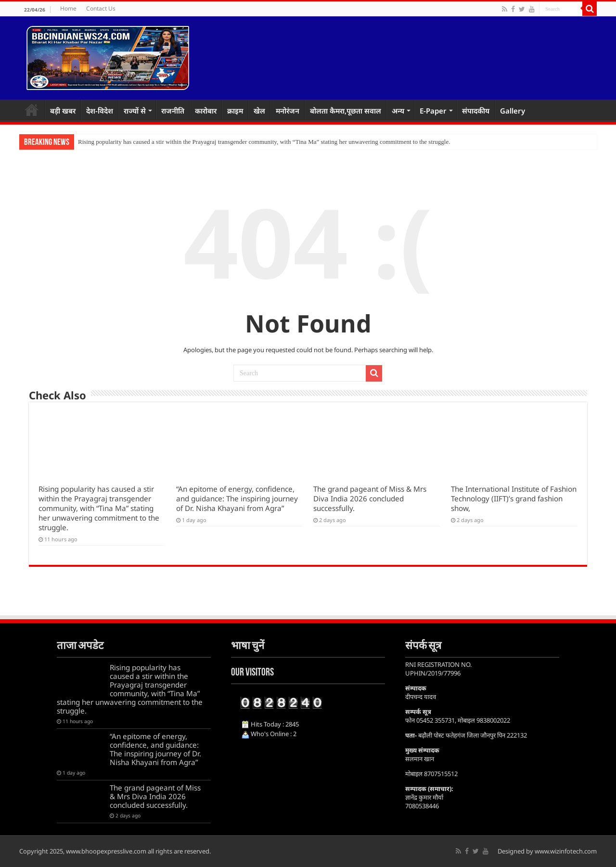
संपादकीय (476, 111)
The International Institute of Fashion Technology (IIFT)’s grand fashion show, (514, 498)
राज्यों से (135, 111)
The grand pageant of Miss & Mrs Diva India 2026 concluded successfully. (370, 498)
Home (68, 8)
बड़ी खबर (63, 111)
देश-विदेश (100, 111)
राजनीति (173, 111)
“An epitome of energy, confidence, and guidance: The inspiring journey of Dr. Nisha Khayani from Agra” (237, 498)
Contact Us (101, 8)
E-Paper (433, 111)
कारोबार (206, 111)
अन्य (398, 111)
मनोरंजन (288, 111)
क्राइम (235, 111)
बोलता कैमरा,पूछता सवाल (346, 111)
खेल (259, 111)
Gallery (513, 111)
